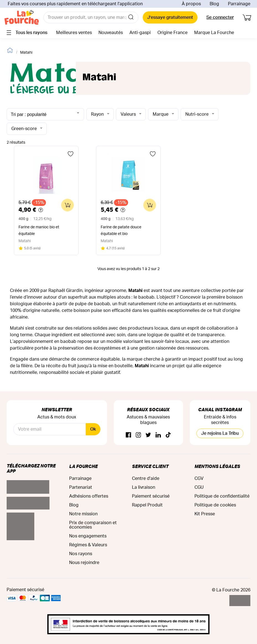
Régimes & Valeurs (88, 545)
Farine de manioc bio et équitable (39, 231)
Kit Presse (205, 514)
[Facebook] (128, 435)
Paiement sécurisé (151, 496)
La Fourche (83, 466)
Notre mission (83, 514)
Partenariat (81, 487)
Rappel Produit (147, 505)
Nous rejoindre (84, 563)
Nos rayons (81, 554)
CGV (199, 479)
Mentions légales (217, 466)
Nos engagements (88, 536)
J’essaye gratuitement (170, 17)
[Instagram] (138, 435)
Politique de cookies (215, 505)
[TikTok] (168, 435)
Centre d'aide (146, 479)
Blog (214, 4)
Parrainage (239, 4)
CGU (199, 487)
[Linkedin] (158, 435)
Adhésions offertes (89, 496)
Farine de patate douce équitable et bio (121, 231)
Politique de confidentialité (222, 496)
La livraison (144, 487)
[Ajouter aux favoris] (71, 154)
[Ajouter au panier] (68, 205)
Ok (93, 429)
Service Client (150, 466)
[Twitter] (148, 435)
